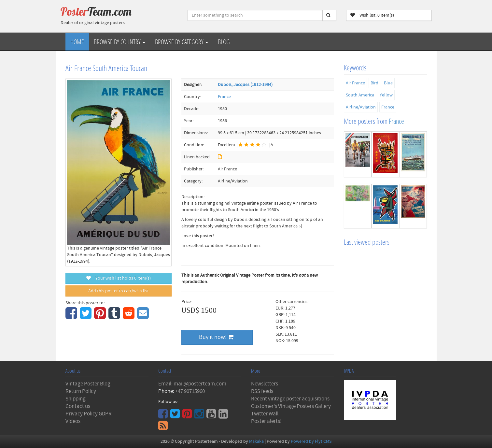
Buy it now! (216, 337)
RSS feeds (262, 391)
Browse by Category (182, 42)
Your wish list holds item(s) (119, 278)
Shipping (76, 399)
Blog (224, 42)
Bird (374, 83)
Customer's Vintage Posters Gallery (291, 406)
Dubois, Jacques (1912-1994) (245, 85)
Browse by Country (119, 42)
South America (360, 95)
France (224, 97)
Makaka (256, 441)
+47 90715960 (190, 391)
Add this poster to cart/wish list (119, 291)
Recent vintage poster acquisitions (290, 399)
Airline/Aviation (361, 107)
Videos (73, 421)
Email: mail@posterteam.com (192, 384)
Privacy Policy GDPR (89, 414)
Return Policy (81, 391)
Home (77, 42)
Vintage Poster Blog (88, 384)
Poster (96, 11)
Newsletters (265, 384)
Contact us (78, 406)
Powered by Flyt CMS (311, 441)
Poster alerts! (266, 421)
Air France (355, 83)
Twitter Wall (265, 414)
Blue (388, 83)
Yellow (386, 95)
